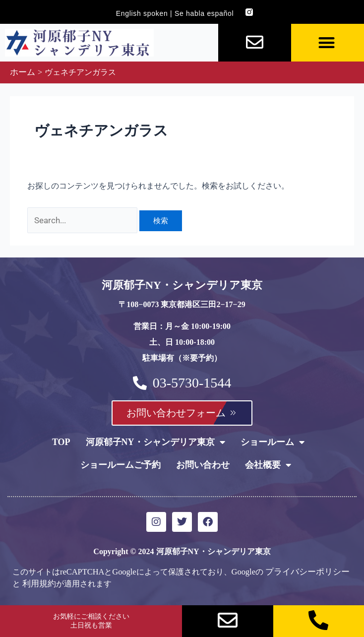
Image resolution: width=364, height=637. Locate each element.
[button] (327, 43)
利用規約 (38, 582)
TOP (61, 441)
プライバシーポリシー (305, 570)
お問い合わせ (203, 464)
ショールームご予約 (121, 464)
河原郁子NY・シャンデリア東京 (155, 441)
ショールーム (273, 441)
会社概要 (268, 464)
